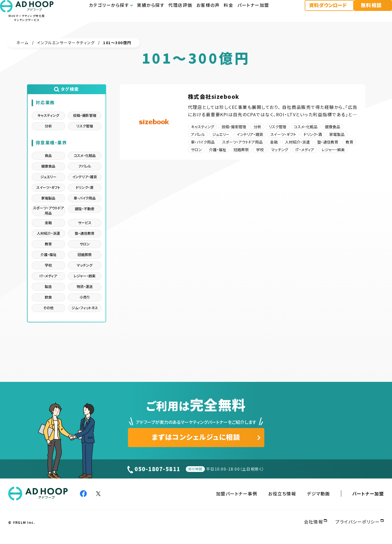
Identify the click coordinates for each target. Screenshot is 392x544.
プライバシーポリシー (357, 522)
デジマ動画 (318, 494)
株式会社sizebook (214, 96)
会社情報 (313, 522)
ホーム (23, 43)
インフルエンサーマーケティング (66, 43)
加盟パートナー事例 (237, 494)
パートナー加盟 (368, 494)
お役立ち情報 (282, 494)
